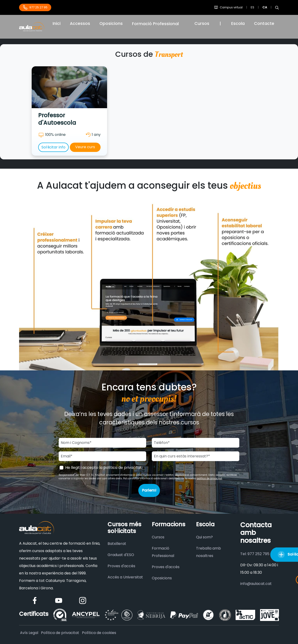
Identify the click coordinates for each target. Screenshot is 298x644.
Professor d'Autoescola (57, 119)
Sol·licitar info (53, 147)
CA (265, 7)
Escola (238, 23)
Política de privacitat (60, 633)
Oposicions (111, 23)
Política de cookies (99, 633)
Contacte (264, 23)
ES (252, 7)
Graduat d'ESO (121, 555)
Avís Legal (29, 633)
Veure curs (85, 147)
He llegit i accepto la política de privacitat (103, 468)
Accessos (80, 23)
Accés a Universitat (125, 577)
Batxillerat (117, 544)
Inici (57, 23)
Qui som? (204, 537)
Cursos (202, 23)
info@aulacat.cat (256, 584)
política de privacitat (209, 478)
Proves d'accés (121, 566)
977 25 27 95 (35, 7)
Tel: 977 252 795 (255, 554)
